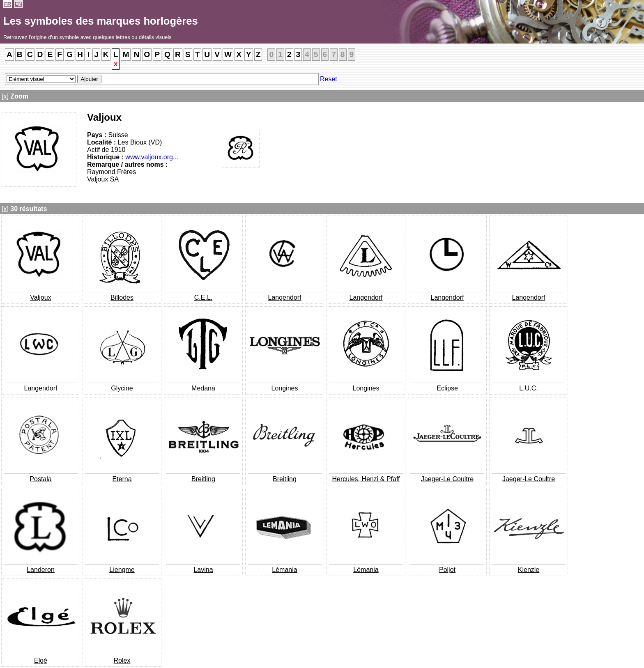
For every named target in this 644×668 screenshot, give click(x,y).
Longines (285, 388)
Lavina (203, 570)
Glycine (122, 388)
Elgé (41, 660)
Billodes (122, 297)
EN (18, 4)
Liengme (122, 570)
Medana (203, 388)
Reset (329, 79)
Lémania (284, 570)
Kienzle (529, 570)
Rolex (122, 660)
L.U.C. (528, 388)
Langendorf (285, 297)
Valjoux (40, 297)
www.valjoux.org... (152, 157)
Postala (40, 479)
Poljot (447, 570)
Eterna (122, 479)
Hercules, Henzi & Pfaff (366, 479)
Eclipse (447, 388)
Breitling (203, 479)
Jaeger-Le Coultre (447, 479)
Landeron (41, 570)
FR (8, 4)
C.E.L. (203, 297)
